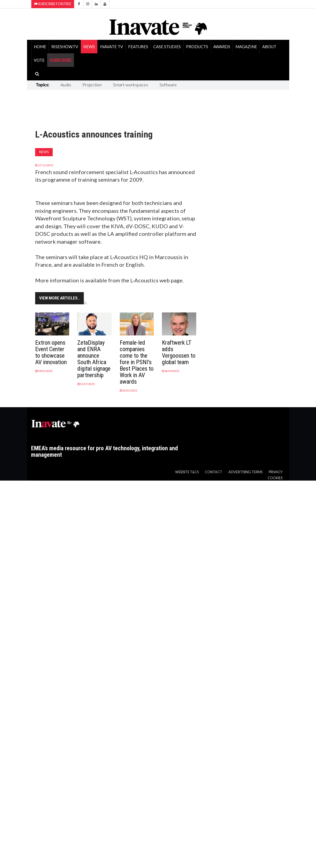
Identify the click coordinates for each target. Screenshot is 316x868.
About (269, 47)
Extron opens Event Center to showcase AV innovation (51, 352)
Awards (222, 47)
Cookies (275, 478)
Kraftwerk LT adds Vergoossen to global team (179, 352)
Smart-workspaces (131, 85)
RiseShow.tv (65, 47)
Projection (92, 85)
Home (40, 47)
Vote (39, 60)
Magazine (246, 47)
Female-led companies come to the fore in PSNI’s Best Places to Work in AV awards (137, 362)
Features (138, 47)
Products (197, 47)
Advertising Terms (245, 472)
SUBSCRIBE (61, 60)
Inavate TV (112, 47)
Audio (66, 85)
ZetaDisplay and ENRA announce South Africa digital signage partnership (94, 359)
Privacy (276, 472)
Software (168, 85)
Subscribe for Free (53, 4)
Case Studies (167, 47)
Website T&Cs (187, 472)
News (89, 47)
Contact (214, 472)
